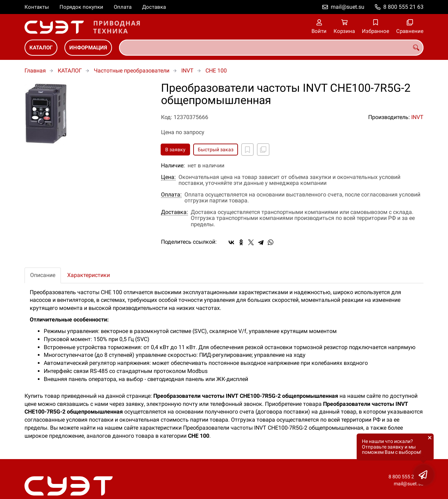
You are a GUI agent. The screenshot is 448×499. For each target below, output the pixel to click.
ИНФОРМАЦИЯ (88, 48)
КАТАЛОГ (41, 48)
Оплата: (171, 195)
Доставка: (174, 212)
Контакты (37, 7)
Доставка (154, 7)
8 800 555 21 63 (403, 7)
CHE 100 (216, 71)
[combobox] (271, 48)
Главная (35, 71)
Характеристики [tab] (89, 275)
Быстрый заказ (216, 150)
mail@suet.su (348, 7)
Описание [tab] (43, 275)
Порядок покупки (81, 7)
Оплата (123, 7)
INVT (187, 71)
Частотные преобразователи (132, 71)
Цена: (168, 177)
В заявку (175, 150)
